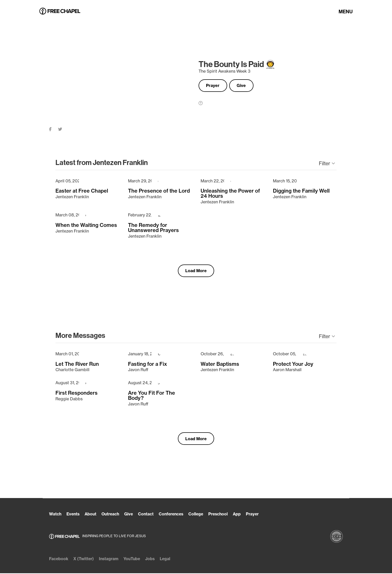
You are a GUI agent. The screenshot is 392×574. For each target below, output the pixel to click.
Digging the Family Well (301, 191)
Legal (169, 559)
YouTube (135, 559)
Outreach (113, 515)
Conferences (176, 515)
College (202, 515)
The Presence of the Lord (159, 191)
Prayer (214, 86)
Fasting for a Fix (148, 364)
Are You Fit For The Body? (152, 396)
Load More (196, 271)
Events (74, 515)
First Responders (77, 393)
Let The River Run (77, 364)
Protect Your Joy (293, 364)
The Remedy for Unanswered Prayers (153, 227)
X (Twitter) (84, 559)
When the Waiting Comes (86, 225)
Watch (55, 515)
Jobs (153, 559)
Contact (149, 515)
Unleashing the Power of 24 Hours (230, 193)
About (92, 515)
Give (245, 86)
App (244, 515)
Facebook (59, 559)
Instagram (110, 559)
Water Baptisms (220, 364)
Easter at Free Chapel (82, 191)
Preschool (225, 515)
